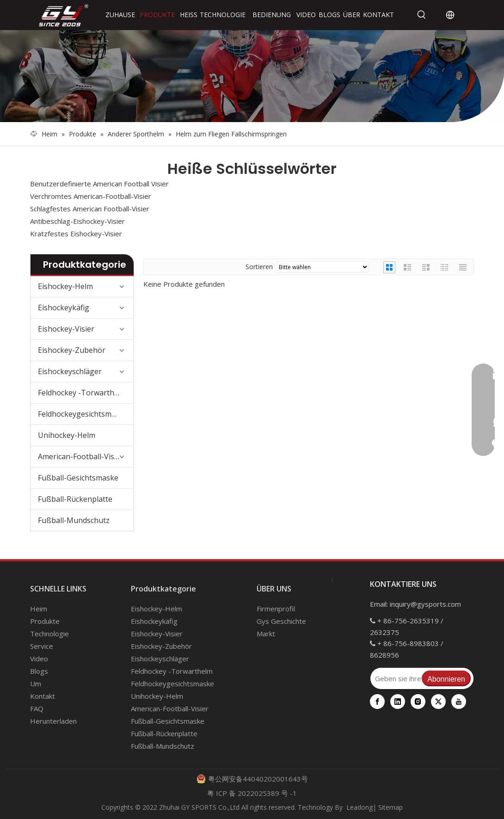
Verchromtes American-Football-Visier (91, 196)
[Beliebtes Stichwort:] (422, 15)
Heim (39, 609)
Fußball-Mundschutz (74, 520)
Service (42, 646)
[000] (252, 76)
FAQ (37, 708)
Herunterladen (53, 721)
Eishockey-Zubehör (72, 350)
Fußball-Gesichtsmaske (78, 478)
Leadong (360, 807)
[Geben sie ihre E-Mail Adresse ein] (396, 678)
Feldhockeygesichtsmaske (83, 414)
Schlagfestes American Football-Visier (90, 209)
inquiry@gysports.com (425, 604)
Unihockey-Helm (67, 435)
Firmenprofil (276, 609)
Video (39, 659)
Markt (266, 634)
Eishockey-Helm (65, 286)
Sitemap (390, 807)
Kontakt (43, 696)
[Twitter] (438, 702)
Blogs (39, 671)
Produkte (45, 621)
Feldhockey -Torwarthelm (82, 393)
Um (36, 684)
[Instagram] (418, 702)
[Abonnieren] (446, 678)
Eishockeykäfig (64, 308)
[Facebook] (377, 702)
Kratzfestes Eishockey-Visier (76, 234)
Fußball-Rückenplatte (75, 499)
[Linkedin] (398, 702)
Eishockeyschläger (70, 371)
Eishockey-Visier (66, 329)
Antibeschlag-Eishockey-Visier (77, 221)
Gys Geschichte (281, 621)
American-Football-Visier (81, 456)
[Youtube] (459, 702)
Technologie (49, 634)
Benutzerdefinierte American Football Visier (99, 184)
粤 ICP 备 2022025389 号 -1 (252, 793)
